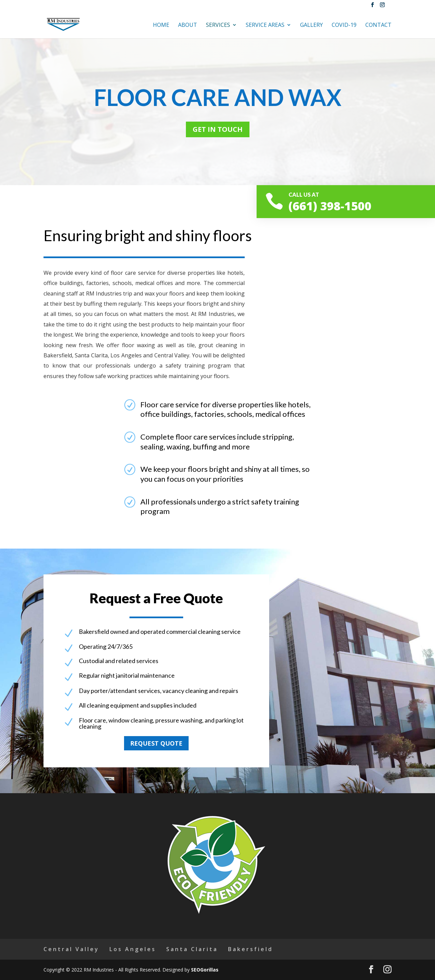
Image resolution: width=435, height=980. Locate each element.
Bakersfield (250, 949)
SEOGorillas (205, 970)
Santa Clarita (192, 949)
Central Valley (71, 949)
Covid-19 (344, 25)
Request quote (156, 743)
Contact (378, 25)
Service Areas (265, 25)
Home (161, 25)
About (188, 25)
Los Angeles (133, 949)
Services (218, 25)
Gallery (311, 25)
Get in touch (218, 129)
